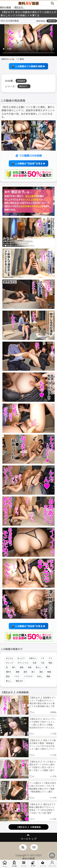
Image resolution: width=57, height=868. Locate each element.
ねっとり (21, 658)
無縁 (49, 672)
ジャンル (24, 864)
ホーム (5, 864)
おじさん (10, 658)
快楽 (30, 667)
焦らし (38, 667)
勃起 (50, 663)
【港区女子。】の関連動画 (28, 827)
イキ (42, 658)
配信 (8, 676)
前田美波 (21, 81)
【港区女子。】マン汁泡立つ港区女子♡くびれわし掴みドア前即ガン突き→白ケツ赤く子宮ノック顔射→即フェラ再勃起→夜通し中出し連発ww (42, 766)
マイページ (52, 864)
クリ (50, 658)
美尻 (25, 672)
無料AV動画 (28, 858)
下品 (42, 663)
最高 (22, 667)
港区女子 (19, 681)
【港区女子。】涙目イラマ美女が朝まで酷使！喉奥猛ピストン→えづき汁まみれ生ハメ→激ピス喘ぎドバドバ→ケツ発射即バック (42, 744)
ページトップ (28, 839)
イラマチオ (28, 676)
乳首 (35, 663)
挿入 (14, 667)
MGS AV (52, 21)
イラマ (17, 676)
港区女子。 (24, 86)
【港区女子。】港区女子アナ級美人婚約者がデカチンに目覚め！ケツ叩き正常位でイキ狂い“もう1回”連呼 (42, 808)
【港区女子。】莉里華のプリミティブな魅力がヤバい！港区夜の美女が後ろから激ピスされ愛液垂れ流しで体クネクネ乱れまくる (42, 702)
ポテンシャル (23, 663)
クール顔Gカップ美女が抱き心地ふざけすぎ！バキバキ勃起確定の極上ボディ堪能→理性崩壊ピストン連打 (43, 787)
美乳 (41, 672)
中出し (40, 676)
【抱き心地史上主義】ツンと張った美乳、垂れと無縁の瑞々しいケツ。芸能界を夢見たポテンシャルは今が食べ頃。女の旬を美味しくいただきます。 (28, 112)
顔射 (48, 676)
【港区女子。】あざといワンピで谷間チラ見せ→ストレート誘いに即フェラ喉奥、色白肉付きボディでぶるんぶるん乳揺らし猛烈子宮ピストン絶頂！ (42, 723)
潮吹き (9, 672)
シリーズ (43, 864)
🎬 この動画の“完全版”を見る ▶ (28, 163)
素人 (33, 672)
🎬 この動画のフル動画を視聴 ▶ (28, 66)
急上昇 (33, 864)
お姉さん (33, 658)
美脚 (17, 672)
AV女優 (14, 864)
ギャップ (10, 663)
